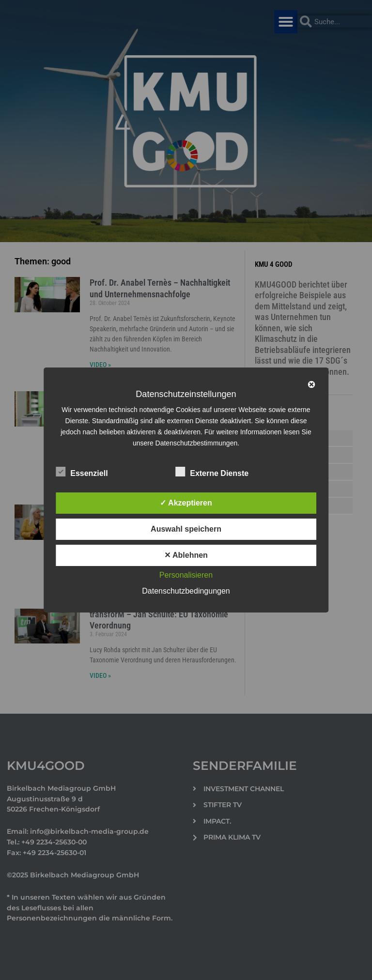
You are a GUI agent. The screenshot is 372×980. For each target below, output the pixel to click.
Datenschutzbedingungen (186, 591)
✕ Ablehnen (186, 555)
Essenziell (82, 472)
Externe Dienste (212, 472)
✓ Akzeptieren (186, 503)
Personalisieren (186, 575)
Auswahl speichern (186, 529)
